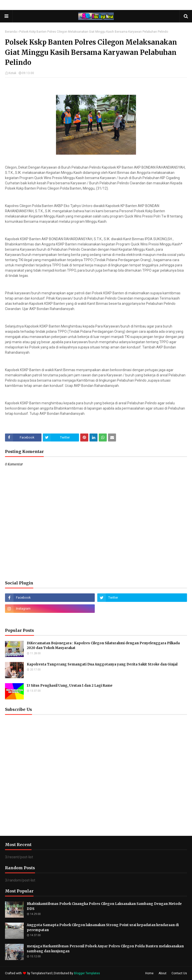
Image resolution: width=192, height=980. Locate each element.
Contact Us (179, 973)
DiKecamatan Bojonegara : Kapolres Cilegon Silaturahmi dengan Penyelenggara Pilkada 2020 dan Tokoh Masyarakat (103, 646)
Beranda (11, 32)
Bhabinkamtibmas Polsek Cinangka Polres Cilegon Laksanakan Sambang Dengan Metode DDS (104, 906)
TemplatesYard (41, 973)
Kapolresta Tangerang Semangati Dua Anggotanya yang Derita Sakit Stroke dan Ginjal (102, 664)
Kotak (12, 73)
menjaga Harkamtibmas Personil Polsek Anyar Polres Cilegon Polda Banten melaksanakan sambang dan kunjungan (105, 949)
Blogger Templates (87, 973)
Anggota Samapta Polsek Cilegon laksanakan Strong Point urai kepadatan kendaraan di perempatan (103, 927)
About (162, 973)
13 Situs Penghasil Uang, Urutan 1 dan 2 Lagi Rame (70, 686)
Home (149, 973)
